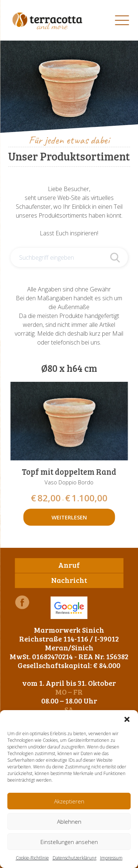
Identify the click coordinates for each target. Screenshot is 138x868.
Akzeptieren (69, 801)
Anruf (69, 565)
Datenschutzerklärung (75, 858)
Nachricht (69, 580)
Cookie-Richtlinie (32, 858)
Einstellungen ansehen (69, 842)
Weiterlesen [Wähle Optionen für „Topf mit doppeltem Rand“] (69, 517)
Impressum (111, 858)
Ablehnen (69, 822)
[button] (127, 719)
